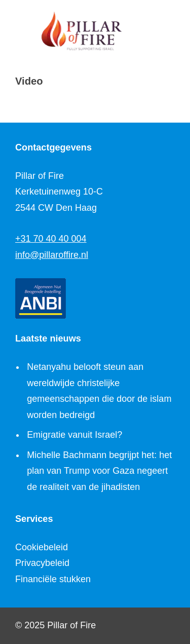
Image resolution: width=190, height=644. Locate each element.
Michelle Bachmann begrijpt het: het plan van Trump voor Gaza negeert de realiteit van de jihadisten (99, 471)
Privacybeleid (42, 563)
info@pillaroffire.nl (52, 255)
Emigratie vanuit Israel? (74, 435)
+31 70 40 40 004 (51, 239)
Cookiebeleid (42, 547)
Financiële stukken (53, 579)
